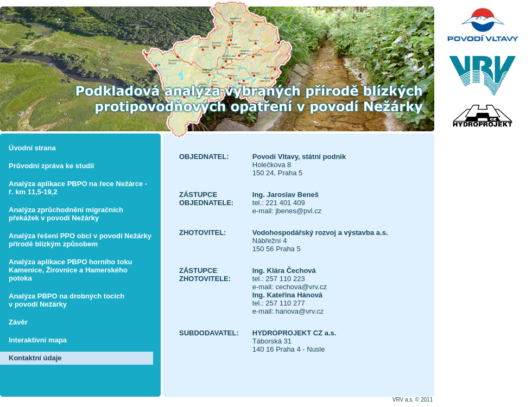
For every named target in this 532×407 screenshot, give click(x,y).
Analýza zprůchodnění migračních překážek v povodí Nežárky (66, 214)
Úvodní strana (32, 148)
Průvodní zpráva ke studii (52, 166)
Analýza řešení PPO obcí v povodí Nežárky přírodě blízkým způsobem (80, 240)
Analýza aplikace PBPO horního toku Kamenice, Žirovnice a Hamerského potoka (71, 270)
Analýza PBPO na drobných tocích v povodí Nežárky (66, 300)
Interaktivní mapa (38, 340)
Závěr (18, 322)
